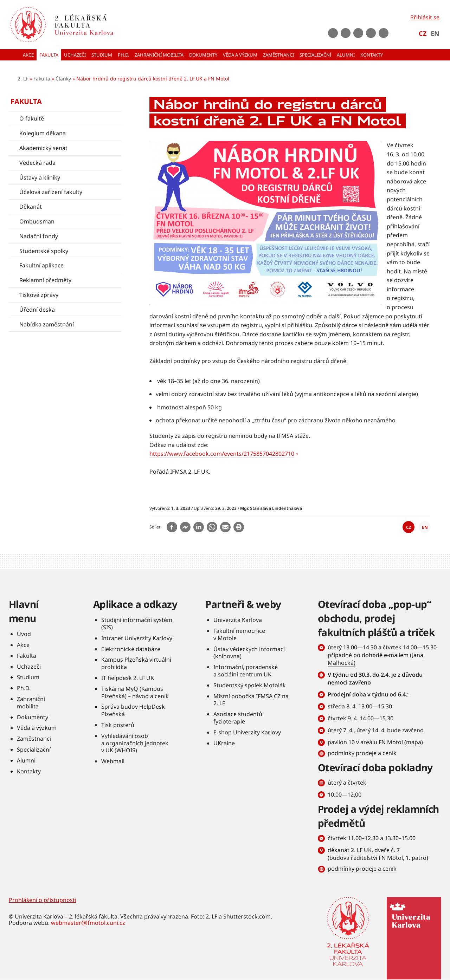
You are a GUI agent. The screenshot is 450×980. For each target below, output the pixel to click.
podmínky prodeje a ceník (362, 753)
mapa (414, 742)
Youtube (346, 33)
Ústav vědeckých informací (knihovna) (249, 653)
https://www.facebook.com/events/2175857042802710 (222, 454)
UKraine (224, 743)
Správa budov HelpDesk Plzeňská (133, 710)
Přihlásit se (425, 17)
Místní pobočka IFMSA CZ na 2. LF (251, 700)
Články (63, 79)
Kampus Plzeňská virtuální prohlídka (136, 663)
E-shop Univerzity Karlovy (247, 732)
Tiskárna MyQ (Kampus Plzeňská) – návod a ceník (135, 692)
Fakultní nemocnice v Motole (239, 634)
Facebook (333, 33)
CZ (423, 33)
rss (384, 33)
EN (435, 33)
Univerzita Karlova (238, 620)
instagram (358, 33)
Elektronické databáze (131, 649)
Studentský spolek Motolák (250, 685)
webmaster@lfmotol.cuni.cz (88, 923)
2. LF (23, 79)
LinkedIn (371, 33)
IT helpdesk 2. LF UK (128, 678)
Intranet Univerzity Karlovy (137, 638)
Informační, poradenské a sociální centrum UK (246, 671)
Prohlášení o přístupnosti (43, 900)
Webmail (113, 761)
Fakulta (42, 79)
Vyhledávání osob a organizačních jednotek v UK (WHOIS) (135, 743)
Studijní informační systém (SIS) (137, 624)
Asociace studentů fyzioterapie (238, 718)
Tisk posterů (118, 725)
